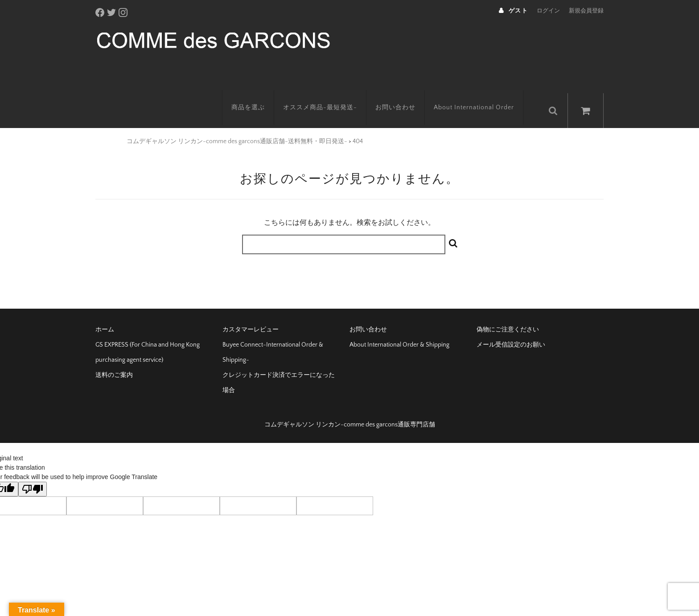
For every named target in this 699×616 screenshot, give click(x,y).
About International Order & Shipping (399, 330)
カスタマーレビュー (251, 315)
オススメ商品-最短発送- (329, 96)
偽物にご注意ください (508, 315)
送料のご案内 (114, 360)
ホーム (105, 315)
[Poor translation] (33, 474)
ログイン (548, 11)
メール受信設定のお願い (511, 330)
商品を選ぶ (257, 96)
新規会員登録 (586, 11)
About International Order (483, 96)
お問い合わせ (404, 96)
